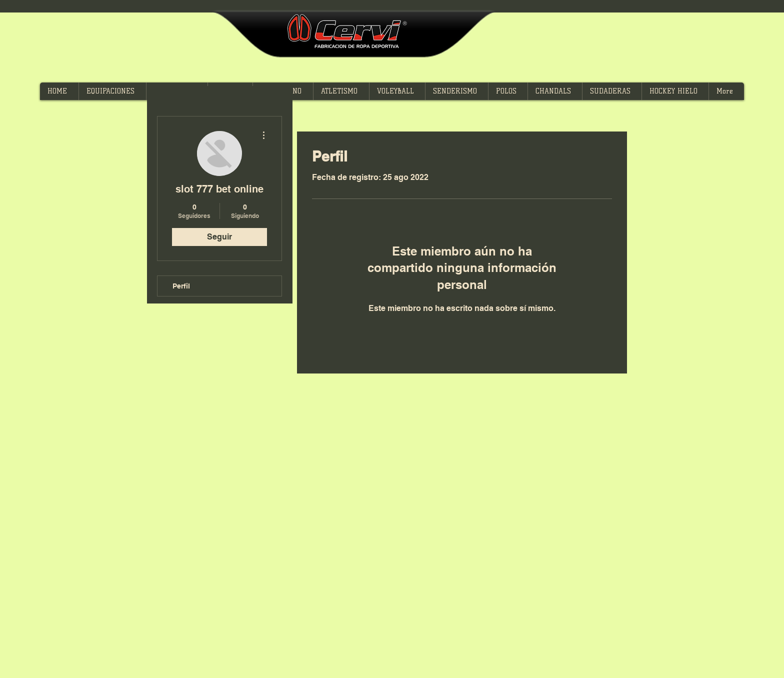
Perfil (181, 286)
